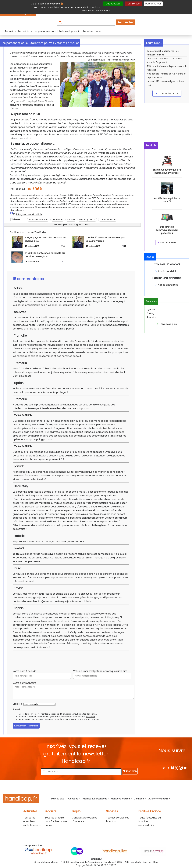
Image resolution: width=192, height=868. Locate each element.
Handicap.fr (110, 862)
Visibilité (17, 704)
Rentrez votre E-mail (28, 772)
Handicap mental (87, 219)
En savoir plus (166, 324)
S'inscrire (130, 771)
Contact (73, 799)
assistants (90, 717)
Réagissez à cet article (29, 214)
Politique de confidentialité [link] (96, 11)
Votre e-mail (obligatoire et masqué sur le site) (101, 671)
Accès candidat (165, 271)
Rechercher (126, 22)
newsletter (96, 754)
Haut (156, 862)
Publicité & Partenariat (94, 799)
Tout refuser (133, 4)
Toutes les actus (166, 93)
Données (139, 799)
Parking (150, 313)
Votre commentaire (24, 683)
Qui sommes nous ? (159, 799)
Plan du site (58, 799)
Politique (71, 219)
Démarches (57, 219)
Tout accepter (113, 4)
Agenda (151, 309)
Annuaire (151, 317)
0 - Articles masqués (38, 219)
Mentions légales (120, 799)
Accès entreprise (166, 285)
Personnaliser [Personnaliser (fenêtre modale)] (153, 4)
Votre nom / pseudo (24, 671)
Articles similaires (108, 219)
